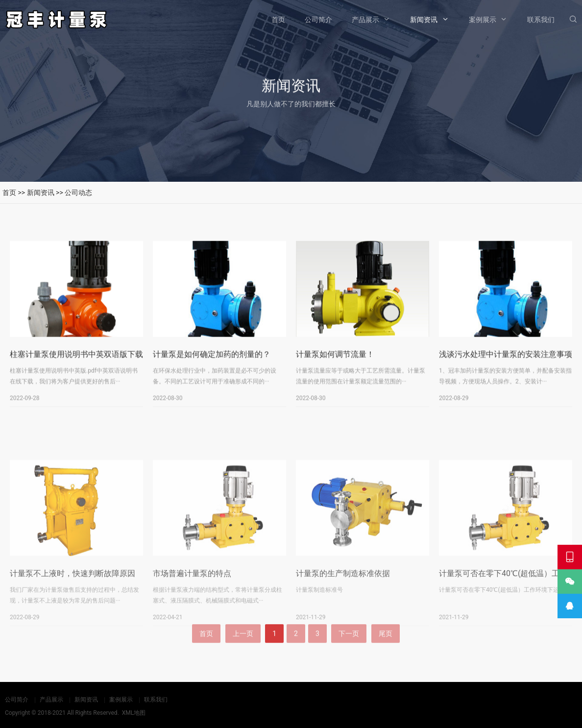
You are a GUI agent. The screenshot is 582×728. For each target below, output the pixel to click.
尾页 (386, 649)
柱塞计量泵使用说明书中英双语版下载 (76, 360)
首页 (278, 20)
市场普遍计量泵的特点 (192, 621)
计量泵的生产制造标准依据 (343, 621)
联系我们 (541, 20)
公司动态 (78, 193)
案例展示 (483, 20)
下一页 (349, 649)
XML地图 (134, 713)
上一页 (243, 649)
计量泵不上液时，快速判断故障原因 (73, 621)
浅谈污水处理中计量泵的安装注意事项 (506, 360)
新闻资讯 (424, 20)
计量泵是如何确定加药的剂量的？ (212, 360)
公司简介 (318, 20)
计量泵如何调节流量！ (335, 360)
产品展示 (365, 20)
